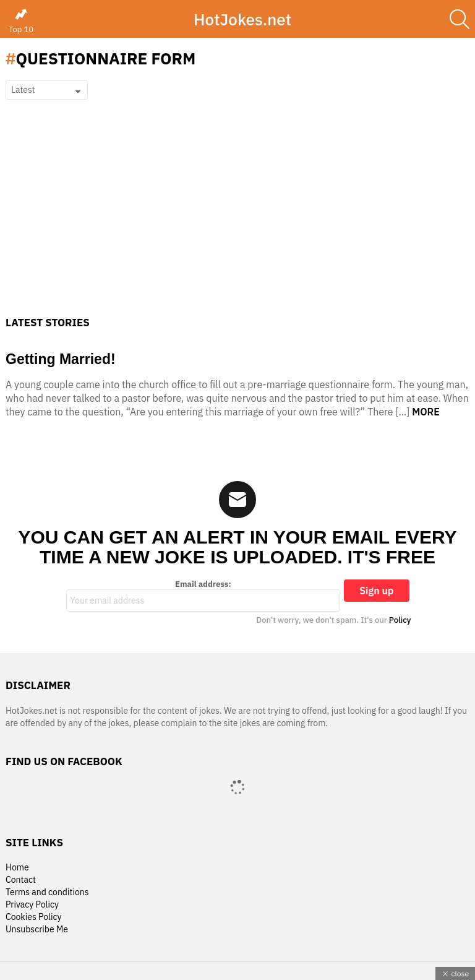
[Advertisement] (237, 223)
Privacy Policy (32, 905)
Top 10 (21, 21)
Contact (21, 880)
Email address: (203, 596)
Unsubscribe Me (37, 930)
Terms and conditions (47, 892)
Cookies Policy (33, 917)
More (426, 412)
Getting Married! (61, 359)
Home (17, 868)
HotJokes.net (242, 19)
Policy (400, 620)
